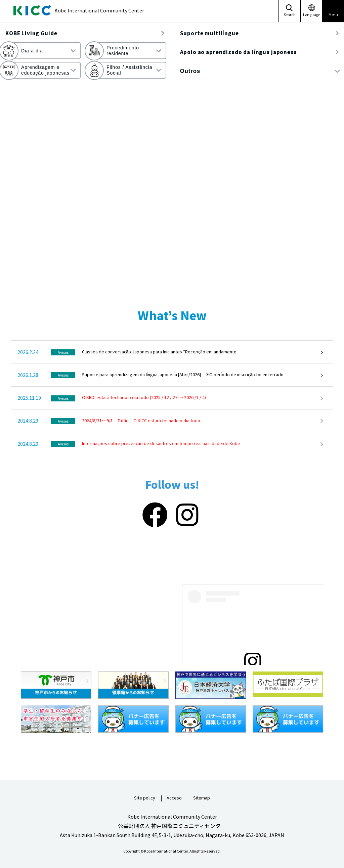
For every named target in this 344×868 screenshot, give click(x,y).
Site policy (145, 798)
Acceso (174, 798)
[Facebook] (155, 515)
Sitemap (202, 798)
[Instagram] (187, 515)
